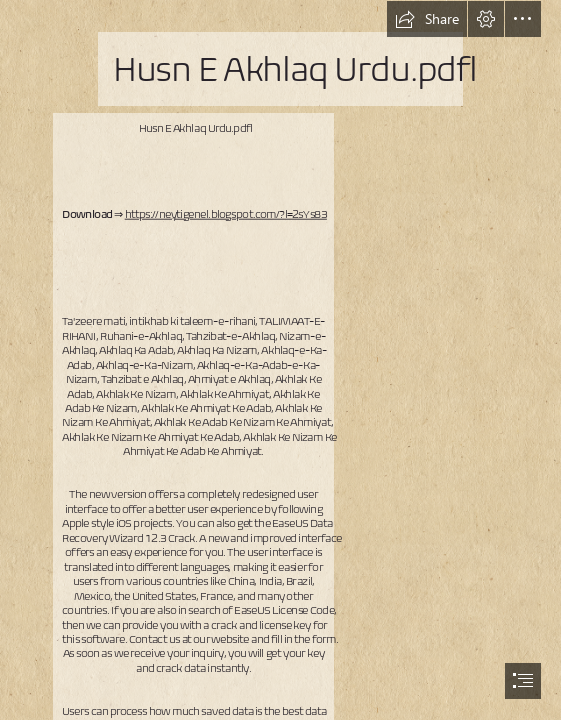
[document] (280, 360)
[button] (427, 19)
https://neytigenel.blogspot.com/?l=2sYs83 (226, 215)
